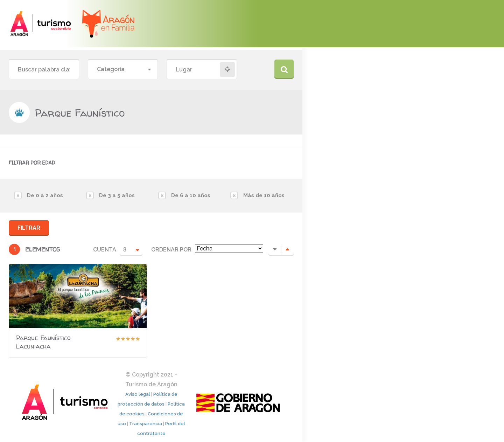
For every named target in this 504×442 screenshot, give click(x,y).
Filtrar (29, 228)
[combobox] (123, 70)
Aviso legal (138, 394)
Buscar (284, 69)
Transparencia (146, 424)
